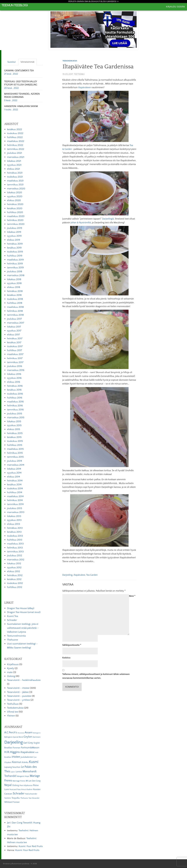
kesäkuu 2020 (15, 208)
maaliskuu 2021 (15, 181)
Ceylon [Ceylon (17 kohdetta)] (28, 737)
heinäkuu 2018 (15, 291)
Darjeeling (67, 575)
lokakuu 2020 (14, 193)
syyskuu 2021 (14, 165)
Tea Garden (92, 575)
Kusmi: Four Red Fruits (31, 846)
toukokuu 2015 (15, 441)
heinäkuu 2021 (15, 173)
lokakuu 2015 (14, 421)
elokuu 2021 (14, 169)
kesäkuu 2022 (14, 129)
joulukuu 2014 (14, 461)
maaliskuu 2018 (15, 307)
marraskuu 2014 (16, 465)
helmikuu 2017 (15, 358)
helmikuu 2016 (15, 406)
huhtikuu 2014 (15, 492)
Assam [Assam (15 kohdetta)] (29, 733)
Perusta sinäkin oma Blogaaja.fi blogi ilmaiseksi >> (94, 1)
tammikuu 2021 (15, 185)
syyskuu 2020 (15, 196)
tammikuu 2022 (16, 149)
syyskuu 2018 (14, 283)
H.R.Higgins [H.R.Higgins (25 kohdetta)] (12, 752)
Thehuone (12, 640)
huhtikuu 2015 (15, 445)
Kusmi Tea (12, 616)
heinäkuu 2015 (15, 433)
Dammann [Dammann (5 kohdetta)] (37, 737)
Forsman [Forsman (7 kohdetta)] (17, 748)
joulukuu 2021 (14, 153)
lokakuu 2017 (14, 327)
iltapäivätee (79, 575)
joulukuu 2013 (15, 508)
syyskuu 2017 (14, 331)
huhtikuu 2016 (15, 398)
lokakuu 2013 (14, 516)
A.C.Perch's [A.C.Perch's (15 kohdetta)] (11, 733)
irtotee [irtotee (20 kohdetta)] (16, 757)
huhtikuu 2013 (15, 540)
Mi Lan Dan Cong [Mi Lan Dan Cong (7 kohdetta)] (33, 781)
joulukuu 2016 (15, 366)
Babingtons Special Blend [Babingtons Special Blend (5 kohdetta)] (14, 737)
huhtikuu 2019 (15, 256)
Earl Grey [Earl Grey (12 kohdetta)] (28, 743)
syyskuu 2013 (14, 520)
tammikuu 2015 (15, 457)
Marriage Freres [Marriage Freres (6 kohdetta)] (19, 781)
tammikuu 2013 (15, 552)
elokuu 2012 (14, 571)
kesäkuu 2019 (14, 248)
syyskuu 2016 (14, 378)
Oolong (11, 676)
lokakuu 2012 (14, 564)
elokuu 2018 (14, 287)
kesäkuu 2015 (14, 437)
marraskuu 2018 (16, 275)
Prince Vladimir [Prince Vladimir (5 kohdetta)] (27, 790)
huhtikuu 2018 (15, 303)
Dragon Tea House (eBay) (21, 608)
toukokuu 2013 (15, 536)
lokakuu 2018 (14, 279)
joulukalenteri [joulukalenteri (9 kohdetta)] (27, 757)
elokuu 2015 (14, 429)
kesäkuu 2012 (14, 579)
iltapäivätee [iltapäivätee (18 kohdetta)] (27, 752)
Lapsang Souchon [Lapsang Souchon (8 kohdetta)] (12, 767)
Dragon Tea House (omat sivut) (24, 612)
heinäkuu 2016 (15, 386)
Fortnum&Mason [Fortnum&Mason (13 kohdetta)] (30, 748)
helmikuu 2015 (15, 453)
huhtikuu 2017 (14, 350)
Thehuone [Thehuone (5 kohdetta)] (24, 798)
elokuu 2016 (14, 382)
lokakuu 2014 (14, 469)
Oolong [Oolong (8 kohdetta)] (16, 785)
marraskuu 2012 (16, 560)
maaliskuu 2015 (15, 449)
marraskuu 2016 (16, 370)
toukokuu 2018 (15, 299)
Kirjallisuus (13, 664)
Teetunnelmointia (16, 636)
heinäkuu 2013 (15, 528)
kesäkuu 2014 (14, 485)
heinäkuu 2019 (15, 244)
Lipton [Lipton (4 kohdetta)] (13, 772)
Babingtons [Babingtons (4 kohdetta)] (37, 733)
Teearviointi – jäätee (18, 692)
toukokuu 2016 (15, 394)
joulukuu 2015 (15, 414)
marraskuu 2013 (16, 512)
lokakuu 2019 (14, 232)
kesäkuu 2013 (14, 532)
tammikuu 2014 (15, 504)
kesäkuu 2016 (14, 390)
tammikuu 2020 (16, 224)
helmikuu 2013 (15, 548)
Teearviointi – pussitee (19, 696)
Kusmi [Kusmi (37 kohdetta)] (34, 762)
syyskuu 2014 (14, 473)
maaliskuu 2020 (16, 216)
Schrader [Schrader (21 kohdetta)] (19, 794)
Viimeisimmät (27, 62)
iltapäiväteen (85, 87)
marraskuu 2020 (16, 189)
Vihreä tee (12, 712)
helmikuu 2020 (15, 220)
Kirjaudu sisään (175, 7)
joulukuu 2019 (15, 228)
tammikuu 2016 (15, 410)
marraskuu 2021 (16, 157)
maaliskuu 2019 (15, 260)
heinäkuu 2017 (15, 339)
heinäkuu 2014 (15, 481)
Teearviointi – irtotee (18, 688)
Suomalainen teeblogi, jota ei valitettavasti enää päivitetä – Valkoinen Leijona (23, 628)
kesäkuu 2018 (14, 295)
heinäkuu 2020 (15, 204)
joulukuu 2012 (14, 556)
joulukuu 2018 (15, 272)
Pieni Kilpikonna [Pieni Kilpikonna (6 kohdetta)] (26, 785)
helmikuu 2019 (15, 264)
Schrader (12, 620)
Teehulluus (13, 704)
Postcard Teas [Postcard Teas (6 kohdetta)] (15, 789)
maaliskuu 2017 (15, 354)
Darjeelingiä (108, 219)
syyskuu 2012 (14, 567)
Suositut (12, 62)
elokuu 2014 (13, 477)
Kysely (11, 668)
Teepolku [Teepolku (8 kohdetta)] (16, 798)
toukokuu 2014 (15, 489)
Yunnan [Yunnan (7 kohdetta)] (16, 802)
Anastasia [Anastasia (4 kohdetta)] (21, 733)
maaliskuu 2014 (15, 496)
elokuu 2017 (13, 335)
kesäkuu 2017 (14, 342)
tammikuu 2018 (15, 315)
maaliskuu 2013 (15, 544)
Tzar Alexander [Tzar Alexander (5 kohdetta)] (34, 798)
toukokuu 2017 (15, 346)
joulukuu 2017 (14, 319)
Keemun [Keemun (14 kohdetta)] (17, 762)
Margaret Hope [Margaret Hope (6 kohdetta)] (23, 776)
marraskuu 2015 (16, 418)
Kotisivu (66, 658)
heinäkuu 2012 (15, 575)
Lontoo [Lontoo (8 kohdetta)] (19, 772)
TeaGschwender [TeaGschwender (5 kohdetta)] (31, 794)
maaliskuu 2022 (16, 141)
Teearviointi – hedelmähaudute (24, 680)
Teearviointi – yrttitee (18, 700)
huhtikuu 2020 (15, 212)
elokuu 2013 (14, 524)
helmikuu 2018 (15, 311)
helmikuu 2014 (15, 500)
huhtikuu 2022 (15, 137)
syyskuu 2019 (14, 236)
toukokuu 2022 (15, 133)
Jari (9, 823)
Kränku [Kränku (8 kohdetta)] (25, 762)
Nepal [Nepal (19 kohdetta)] (8, 785)
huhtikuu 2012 (15, 587)
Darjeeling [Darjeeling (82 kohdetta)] (14, 742)
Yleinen (11, 716)
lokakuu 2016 (14, 374)
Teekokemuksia (70, 61)
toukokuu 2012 (15, 583)
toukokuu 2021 (15, 177)
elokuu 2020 (14, 200)
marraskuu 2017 (16, 323)
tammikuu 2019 (15, 268)
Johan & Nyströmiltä (81, 223)
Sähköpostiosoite (72, 645)
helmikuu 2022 (15, 145)
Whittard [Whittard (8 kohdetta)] (8, 802)
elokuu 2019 (14, 240)
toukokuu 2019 (15, 252)
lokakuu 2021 (14, 161)
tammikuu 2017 (15, 362)
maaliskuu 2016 (15, 402)
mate (10, 672)
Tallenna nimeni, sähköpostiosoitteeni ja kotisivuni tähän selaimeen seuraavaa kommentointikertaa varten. (96, 676)
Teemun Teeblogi (15, 5)
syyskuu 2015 (14, 425)
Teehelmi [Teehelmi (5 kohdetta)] (8, 798)
